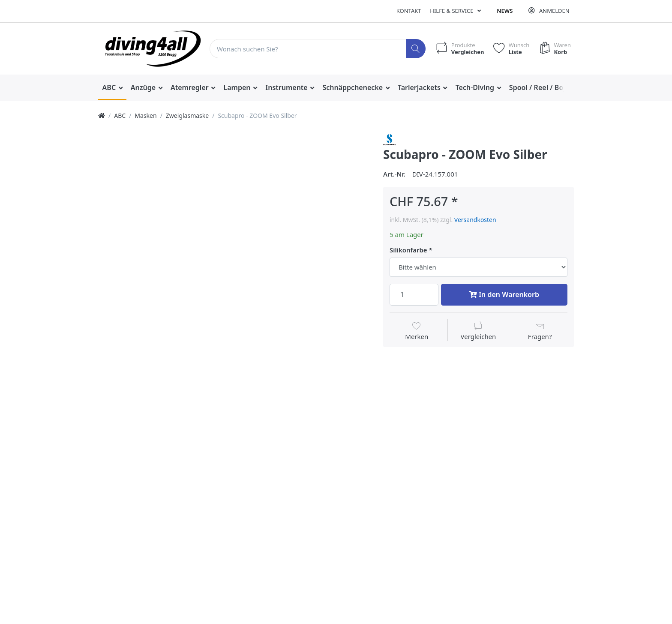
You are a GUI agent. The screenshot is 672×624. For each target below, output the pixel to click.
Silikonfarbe (408, 250)
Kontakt (409, 11)
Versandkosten (475, 220)
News (505, 11)
